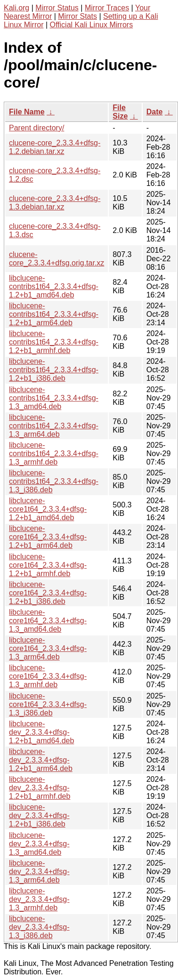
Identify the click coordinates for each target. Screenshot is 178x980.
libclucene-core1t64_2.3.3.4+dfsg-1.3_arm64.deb (48, 648)
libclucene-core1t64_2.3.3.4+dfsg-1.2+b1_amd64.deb (48, 509)
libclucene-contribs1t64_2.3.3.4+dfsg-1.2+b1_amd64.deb (54, 286)
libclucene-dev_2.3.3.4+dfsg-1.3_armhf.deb (39, 899)
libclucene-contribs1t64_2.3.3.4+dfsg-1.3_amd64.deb (54, 398)
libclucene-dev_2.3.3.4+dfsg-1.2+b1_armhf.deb (40, 788)
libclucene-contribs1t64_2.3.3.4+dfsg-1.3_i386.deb (54, 481)
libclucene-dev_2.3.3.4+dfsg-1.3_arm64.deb (39, 872)
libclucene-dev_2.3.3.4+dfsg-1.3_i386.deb (39, 927)
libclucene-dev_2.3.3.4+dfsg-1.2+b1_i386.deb (39, 815)
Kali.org (16, 8)
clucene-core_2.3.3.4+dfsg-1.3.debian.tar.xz (55, 203)
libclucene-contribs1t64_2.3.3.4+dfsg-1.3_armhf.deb (54, 454)
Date (155, 112)
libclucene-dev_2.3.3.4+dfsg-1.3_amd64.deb (39, 844)
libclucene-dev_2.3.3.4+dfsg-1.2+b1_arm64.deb (41, 760)
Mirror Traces (107, 8)
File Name (27, 112)
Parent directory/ (36, 128)
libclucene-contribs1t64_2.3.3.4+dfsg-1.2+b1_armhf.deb (54, 342)
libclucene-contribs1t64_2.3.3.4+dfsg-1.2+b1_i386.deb (54, 370)
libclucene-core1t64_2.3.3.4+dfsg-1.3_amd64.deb (48, 621)
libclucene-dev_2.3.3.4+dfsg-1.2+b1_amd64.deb (41, 732)
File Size (120, 112)
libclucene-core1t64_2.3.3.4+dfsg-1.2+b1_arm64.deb (48, 537)
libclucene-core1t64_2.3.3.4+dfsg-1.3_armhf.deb (48, 676)
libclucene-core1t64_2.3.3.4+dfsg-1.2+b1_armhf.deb (48, 565)
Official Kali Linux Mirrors (92, 25)
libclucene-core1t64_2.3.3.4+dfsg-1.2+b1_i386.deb (48, 593)
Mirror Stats (77, 16)
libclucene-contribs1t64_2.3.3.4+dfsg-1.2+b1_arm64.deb (54, 314)
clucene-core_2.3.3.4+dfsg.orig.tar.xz (57, 259)
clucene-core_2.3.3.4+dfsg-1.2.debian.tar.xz (55, 147)
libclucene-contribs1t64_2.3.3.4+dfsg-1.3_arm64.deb (54, 426)
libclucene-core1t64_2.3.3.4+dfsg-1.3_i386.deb (48, 704)
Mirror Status (57, 8)
